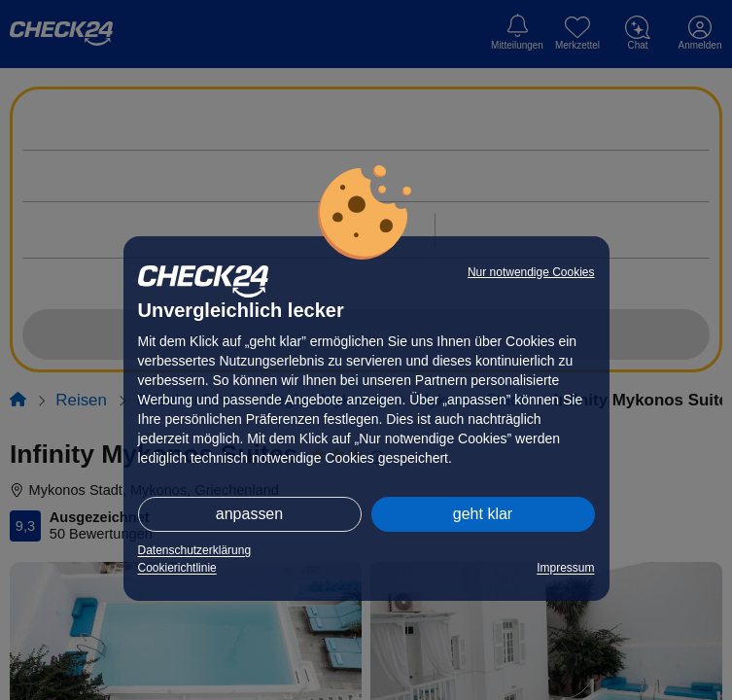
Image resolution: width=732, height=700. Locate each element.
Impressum (565, 568)
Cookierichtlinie (177, 568)
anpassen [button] (249, 514)
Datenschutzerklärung (195, 550)
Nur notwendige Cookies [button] (531, 272)
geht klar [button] (483, 514)
